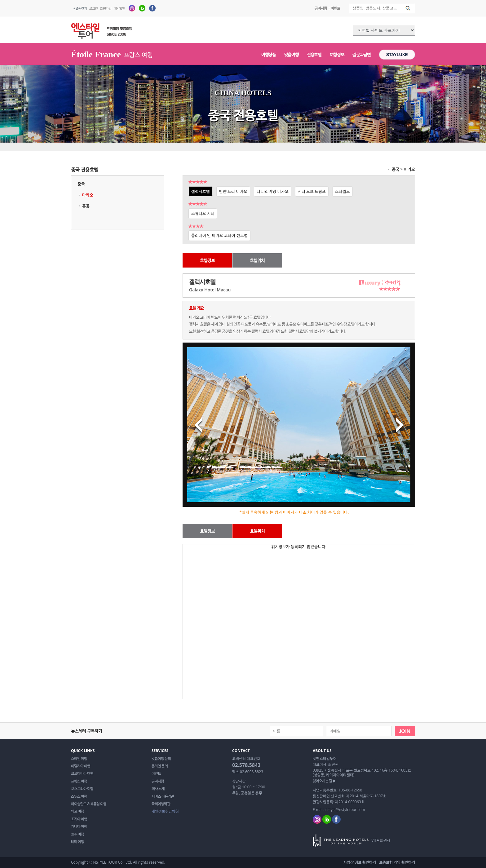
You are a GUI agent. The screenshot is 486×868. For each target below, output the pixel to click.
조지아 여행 (79, 819)
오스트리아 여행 (82, 789)
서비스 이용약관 (163, 796)
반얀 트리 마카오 (233, 191)
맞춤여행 (292, 54)
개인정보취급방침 (165, 811)
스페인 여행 (79, 759)
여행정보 (337, 54)
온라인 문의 (160, 766)
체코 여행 (77, 811)
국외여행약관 (161, 804)
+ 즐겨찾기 (80, 8)
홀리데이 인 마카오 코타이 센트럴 (219, 235)
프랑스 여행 (79, 781)
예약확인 (119, 8)
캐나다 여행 (79, 826)
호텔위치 (257, 260)
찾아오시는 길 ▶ (324, 781)
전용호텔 (314, 54)
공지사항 (321, 8)
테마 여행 (77, 842)
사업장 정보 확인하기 (360, 862)
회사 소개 (158, 789)
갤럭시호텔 (201, 191)
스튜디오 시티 (203, 213)
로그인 (93, 8)
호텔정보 (207, 260)
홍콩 (86, 206)
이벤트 (335, 8)
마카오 (88, 195)
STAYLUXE (397, 55)
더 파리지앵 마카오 (273, 191)
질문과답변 (361, 54)
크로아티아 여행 (82, 773)
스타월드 (342, 191)
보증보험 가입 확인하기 (397, 862)
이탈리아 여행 (81, 766)
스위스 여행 (79, 796)
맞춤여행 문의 (161, 759)
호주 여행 (77, 834)
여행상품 (269, 54)
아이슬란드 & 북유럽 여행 (89, 804)
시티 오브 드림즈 (312, 191)
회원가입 (106, 8)
